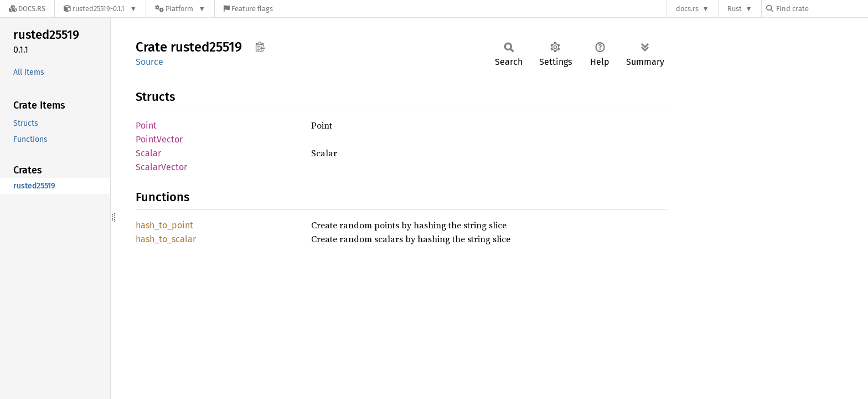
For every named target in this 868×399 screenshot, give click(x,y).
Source (149, 62)
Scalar (148, 153)
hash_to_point (164, 225)
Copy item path (260, 47)
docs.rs (687, 9)
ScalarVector (161, 167)
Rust (735, 9)
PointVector (159, 139)
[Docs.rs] (27, 9)
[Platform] (180, 9)
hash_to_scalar (166, 239)
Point (146, 126)
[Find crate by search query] (821, 9)
